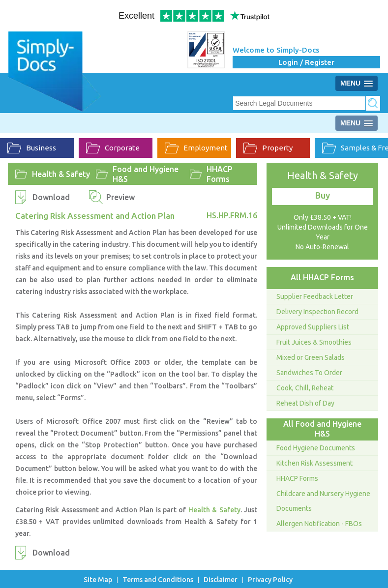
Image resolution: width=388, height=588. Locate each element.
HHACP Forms (220, 174)
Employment (196, 148)
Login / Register (306, 62)
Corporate (113, 148)
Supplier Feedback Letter (315, 296)
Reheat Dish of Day (305, 403)
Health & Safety (61, 174)
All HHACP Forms (322, 277)
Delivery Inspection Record (317, 312)
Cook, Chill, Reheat (305, 388)
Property (268, 148)
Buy (323, 195)
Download (51, 197)
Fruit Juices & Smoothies (314, 342)
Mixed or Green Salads (311, 357)
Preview (120, 197)
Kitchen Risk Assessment (314, 463)
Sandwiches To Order (309, 373)
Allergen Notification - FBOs (319, 524)
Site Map (98, 580)
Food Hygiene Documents (316, 448)
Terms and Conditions (158, 580)
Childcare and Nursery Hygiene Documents (323, 501)
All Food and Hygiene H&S (322, 429)
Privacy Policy (270, 580)
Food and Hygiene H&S (146, 174)
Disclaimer (221, 580)
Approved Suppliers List (313, 327)
